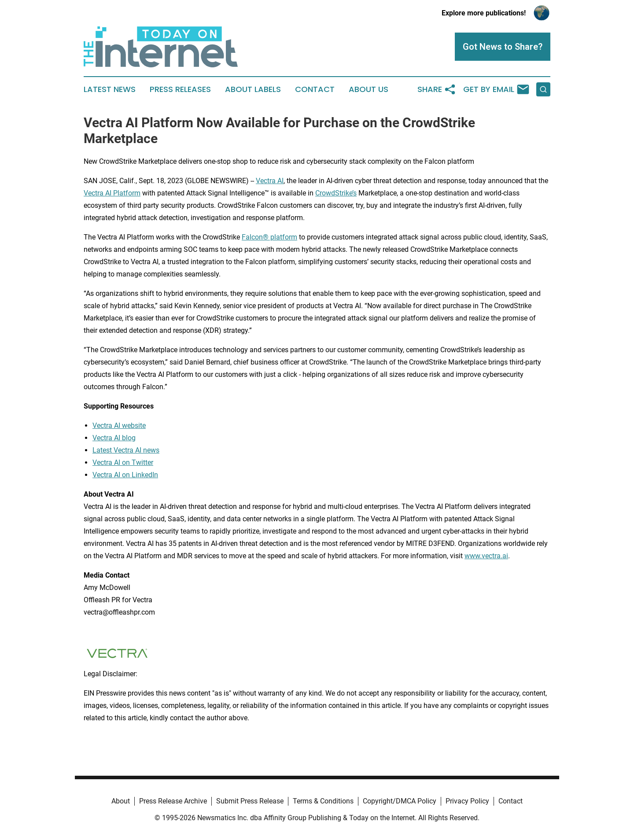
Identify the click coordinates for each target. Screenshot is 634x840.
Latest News (110, 89)
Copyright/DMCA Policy (400, 801)
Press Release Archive (173, 801)
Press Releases (180, 89)
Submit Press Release (250, 801)
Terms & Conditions (323, 801)
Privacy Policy (467, 801)
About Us (369, 89)
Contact (315, 89)
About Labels (253, 89)
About (121, 801)
